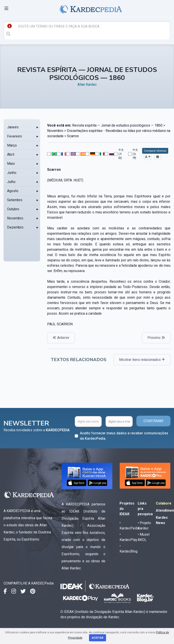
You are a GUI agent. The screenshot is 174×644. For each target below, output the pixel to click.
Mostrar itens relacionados (142, 360)
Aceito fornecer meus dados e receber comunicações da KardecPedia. (124, 436)
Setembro (15, 200)
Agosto (13, 191)
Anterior (61, 338)
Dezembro (15, 227)
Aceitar (98, 638)
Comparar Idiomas (155, 151)
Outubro (13, 209)
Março (12, 145)
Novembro (15, 218)
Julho (11, 182)
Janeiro (13, 127)
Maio (11, 164)
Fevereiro (14, 136)
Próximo (156, 338)
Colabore (164, 503)
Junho (12, 173)
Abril (11, 154)
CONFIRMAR (153, 421)
